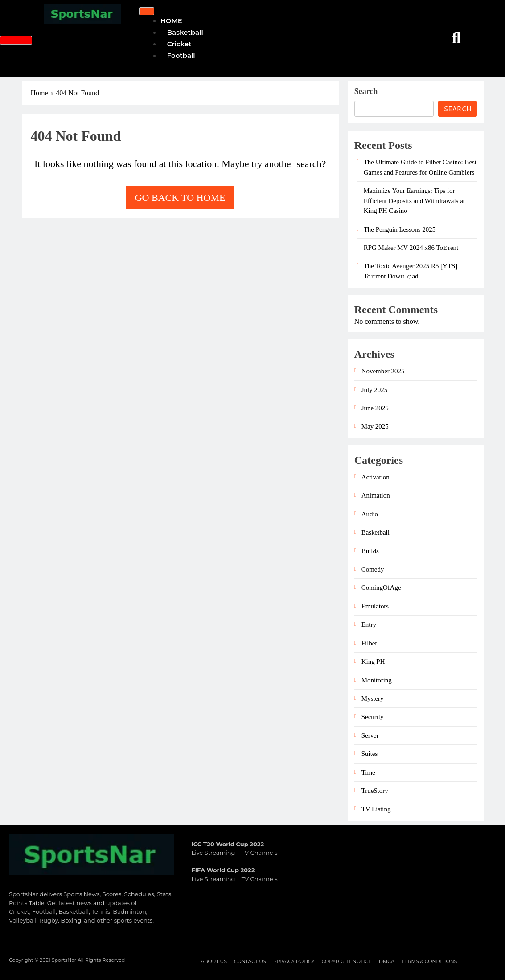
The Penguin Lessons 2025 (400, 229)
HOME (171, 21)
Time (368, 772)
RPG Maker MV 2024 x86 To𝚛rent (411, 248)
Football (181, 55)
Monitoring (377, 680)
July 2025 (375, 390)
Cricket (179, 44)
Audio (370, 514)
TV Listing (376, 809)
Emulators (375, 606)
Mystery (373, 698)
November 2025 (383, 371)
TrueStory (375, 791)
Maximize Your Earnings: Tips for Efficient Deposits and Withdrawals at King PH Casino (414, 201)
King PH (373, 661)
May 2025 (375, 426)
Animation (376, 495)
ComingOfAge (381, 588)
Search (366, 91)
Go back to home (180, 198)
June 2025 (375, 408)
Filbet (369, 643)
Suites (370, 754)
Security (373, 717)
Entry (369, 625)
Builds (370, 551)
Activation (376, 477)
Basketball (185, 32)
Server (370, 735)
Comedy (373, 569)
